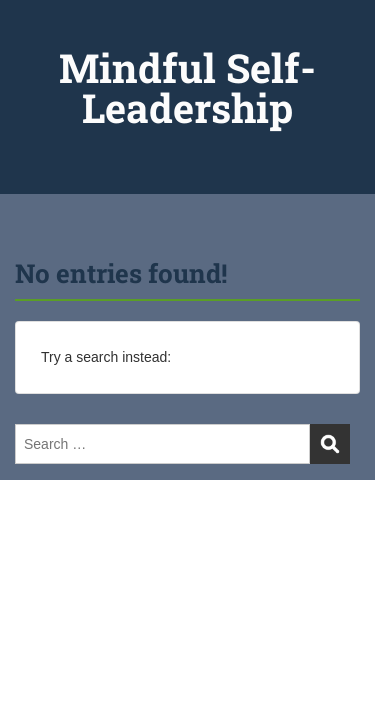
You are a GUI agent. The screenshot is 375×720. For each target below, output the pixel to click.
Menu (36, 34)
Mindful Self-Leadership (187, 87)
